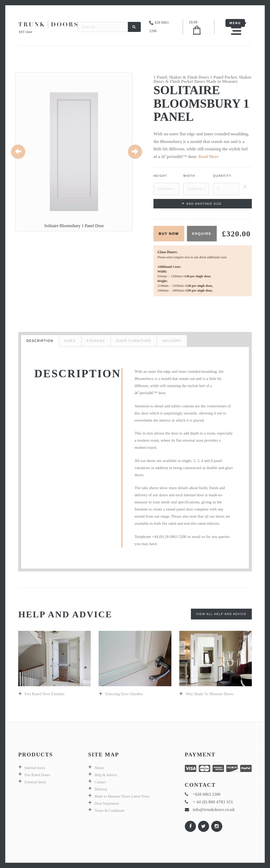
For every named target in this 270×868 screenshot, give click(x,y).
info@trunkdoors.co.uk (214, 810)
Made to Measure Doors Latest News (122, 796)
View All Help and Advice (221, 614)
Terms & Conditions (109, 811)
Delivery (101, 789)
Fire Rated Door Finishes (44, 694)
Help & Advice (106, 775)
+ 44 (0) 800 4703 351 (213, 802)
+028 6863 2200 (207, 794)
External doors (35, 782)
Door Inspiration (107, 803)
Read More (209, 157)
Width (189, 176)
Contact (100, 782)
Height (160, 176)
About (99, 768)
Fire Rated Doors (37, 775)
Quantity (222, 176)
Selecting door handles (124, 694)
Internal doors (35, 768)
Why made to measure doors (210, 694)
